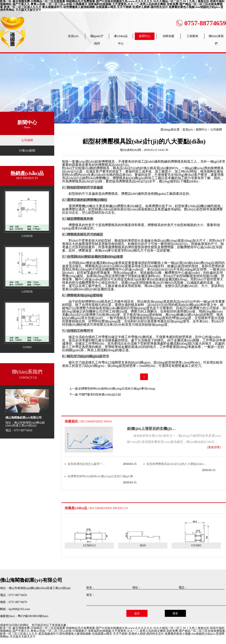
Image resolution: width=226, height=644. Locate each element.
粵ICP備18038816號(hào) (33, 616)
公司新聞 (27, 140)
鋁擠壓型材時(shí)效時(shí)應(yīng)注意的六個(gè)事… (102, 476)
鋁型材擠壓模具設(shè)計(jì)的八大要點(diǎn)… (176, 464)
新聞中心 (202, 130)
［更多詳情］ (214, 447)
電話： (183, 587)
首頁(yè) (188, 130)
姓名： (91, 587)
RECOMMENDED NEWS (96, 422)
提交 (137, 613)
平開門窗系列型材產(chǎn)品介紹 (100, 395)
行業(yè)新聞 (27, 151)
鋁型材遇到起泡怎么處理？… (86, 464)
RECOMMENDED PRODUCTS (109, 508)
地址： (137, 587)
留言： (91, 595)
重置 (175, 613)
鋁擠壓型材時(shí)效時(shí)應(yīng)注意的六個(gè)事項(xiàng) (117, 389)
